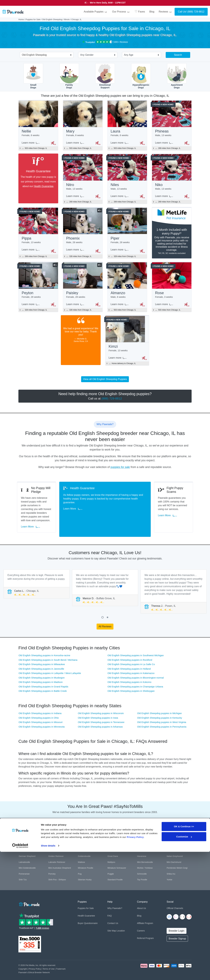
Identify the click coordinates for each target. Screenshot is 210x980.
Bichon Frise (24, 834)
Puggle (111, 863)
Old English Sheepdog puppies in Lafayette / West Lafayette (50, 663)
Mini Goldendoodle (27, 857)
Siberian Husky (85, 869)
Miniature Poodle (85, 857)
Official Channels (175, 897)
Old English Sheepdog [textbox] (34, 55)
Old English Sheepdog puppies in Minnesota (42, 716)
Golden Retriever (56, 846)
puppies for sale (120, 471)
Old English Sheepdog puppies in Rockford (130, 649)
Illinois (67, 19)
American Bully (26, 828)
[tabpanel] (37, 573)
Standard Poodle (115, 869)
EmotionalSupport (105, 76)
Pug (80, 863)
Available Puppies (96, 12)
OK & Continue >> (184, 955)
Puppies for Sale (33, 19)
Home (21, 19)
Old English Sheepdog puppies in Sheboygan (131, 680)
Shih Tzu (23, 869)
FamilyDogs (69, 76)
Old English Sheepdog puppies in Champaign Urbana (135, 676)
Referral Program (145, 927)
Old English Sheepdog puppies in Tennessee (101, 712)
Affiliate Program (145, 912)
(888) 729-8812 (196, 12)
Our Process (121, 12)
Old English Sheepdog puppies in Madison (41, 671)
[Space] (29, 893)
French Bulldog (144, 840)
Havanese (142, 846)
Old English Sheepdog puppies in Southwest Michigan (136, 645)
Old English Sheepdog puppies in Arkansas (100, 716)
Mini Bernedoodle (145, 851)
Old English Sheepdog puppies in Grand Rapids (43, 676)
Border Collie (54, 834)
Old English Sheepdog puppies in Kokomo (129, 671)
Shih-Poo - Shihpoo (57, 869)
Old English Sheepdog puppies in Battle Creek (43, 680)
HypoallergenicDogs (141, 76)
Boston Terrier (84, 834)
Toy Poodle (142, 869)
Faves (140, 11)
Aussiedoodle (54, 828)
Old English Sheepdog (52, 19)
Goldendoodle (84, 846)
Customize (184, 965)
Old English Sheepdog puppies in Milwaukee (42, 654)
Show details (48, 974)
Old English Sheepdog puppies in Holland (129, 658)
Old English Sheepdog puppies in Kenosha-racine (44, 645)
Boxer (110, 834)
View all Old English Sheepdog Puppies (105, 383)
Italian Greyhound (175, 846)
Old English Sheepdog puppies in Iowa (98, 707)
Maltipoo (111, 851)
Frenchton (171, 840)
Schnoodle (142, 863)
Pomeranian (24, 863)
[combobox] (45, 55)
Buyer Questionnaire (88, 912)
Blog (152, 12)
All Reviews (105, 616)
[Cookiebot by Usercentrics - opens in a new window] (20, 974)
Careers (141, 920)
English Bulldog (115, 840)
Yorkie (169, 869)
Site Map (112, 920)
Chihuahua (24, 840)
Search (178, 55)
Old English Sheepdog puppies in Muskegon (42, 667)
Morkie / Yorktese (145, 857)
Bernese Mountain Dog (177, 828)
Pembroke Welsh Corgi (177, 857)
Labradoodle (24, 851)
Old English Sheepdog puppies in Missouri (41, 712)
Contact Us (113, 912)
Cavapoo (171, 834)
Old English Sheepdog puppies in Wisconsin (101, 703)
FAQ (110, 905)
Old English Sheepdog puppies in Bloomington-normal (136, 667)
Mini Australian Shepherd (60, 857)
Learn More (32, 520)
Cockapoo (53, 840)
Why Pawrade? (115, 897)
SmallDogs (33, 76)
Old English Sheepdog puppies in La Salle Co (131, 654)
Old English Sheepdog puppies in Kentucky (160, 707)
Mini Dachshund (174, 851)
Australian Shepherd (87, 828)
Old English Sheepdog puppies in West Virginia (162, 712)
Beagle (140, 828)
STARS (132, 3)
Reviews (166, 12)
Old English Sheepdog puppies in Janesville (41, 658)
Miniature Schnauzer (117, 857)
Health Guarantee (44, 187)
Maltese (81, 851)
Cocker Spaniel (85, 840)
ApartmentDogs (177, 76)
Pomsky (52, 863)
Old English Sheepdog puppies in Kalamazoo (131, 663)
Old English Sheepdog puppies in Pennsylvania (162, 716)
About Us (142, 897)
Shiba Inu (171, 863)
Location (121, 920)
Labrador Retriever (57, 851)
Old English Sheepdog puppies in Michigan (159, 703)
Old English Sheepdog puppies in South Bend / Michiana (48, 649)
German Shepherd (27, 846)
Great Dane (113, 846)
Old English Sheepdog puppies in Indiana (40, 703)
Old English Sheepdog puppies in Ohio (39, 707)
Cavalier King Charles (147, 834)
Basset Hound (114, 828)
